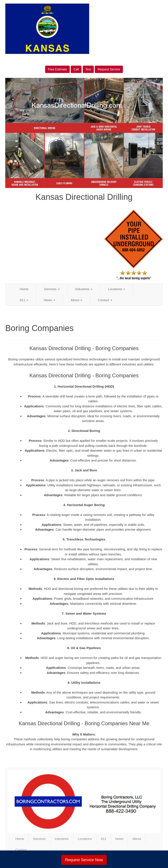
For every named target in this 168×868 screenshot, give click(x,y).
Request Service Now (84, 860)
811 (24, 300)
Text (88, 69)
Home (24, 289)
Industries (84, 289)
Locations (117, 289)
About (76, 300)
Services (52, 289)
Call (76, 69)
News (49, 300)
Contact (105, 300)
